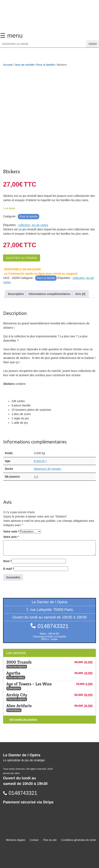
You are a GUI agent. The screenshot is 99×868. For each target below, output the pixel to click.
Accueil (8, 65)
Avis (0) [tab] (80, 294)
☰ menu (11, 35)
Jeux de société (25, 65)
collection (24, 225)
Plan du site (50, 840)
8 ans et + (40, 461)
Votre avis (11, 537)
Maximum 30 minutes (48, 469)
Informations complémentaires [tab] (49, 294)
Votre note (11, 531)
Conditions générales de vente (79, 840)
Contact (34, 840)
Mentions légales (16, 840)
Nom (7, 561)
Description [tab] (16, 294)
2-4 (36, 477)
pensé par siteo (11, 773)
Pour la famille (45, 65)
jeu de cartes (40, 225)
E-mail (8, 569)
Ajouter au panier (22, 258)
